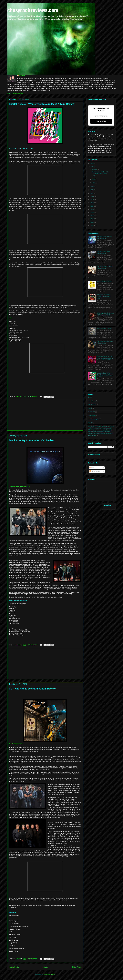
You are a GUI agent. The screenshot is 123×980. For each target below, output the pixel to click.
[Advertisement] (45, 415)
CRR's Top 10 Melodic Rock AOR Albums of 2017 (105, 314)
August (95, 169)
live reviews (92, 401)
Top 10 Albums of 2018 (104, 281)
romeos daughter (94, 419)
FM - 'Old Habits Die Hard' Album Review (32, 689)
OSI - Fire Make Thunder (105, 328)
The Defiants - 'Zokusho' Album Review (105, 237)
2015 (92, 213)
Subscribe (101, 121)
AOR (90, 397)
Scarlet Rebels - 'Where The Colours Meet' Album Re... (100, 174)
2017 (92, 206)
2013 (92, 219)
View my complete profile (15, 93)
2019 (92, 200)
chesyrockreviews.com (33, 10)
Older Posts (77, 967)
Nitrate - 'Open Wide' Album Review (104, 252)
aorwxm (22, 76)
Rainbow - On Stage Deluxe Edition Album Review (104, 297)
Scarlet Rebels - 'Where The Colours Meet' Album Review (42, 104)
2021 (92, 193)
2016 (92, 209)
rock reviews (92, 416)
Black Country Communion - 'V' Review (32, 440)
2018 (92, 203)
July (94, 180)
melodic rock (92, 405)
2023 (92, 187)
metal (90, 408)
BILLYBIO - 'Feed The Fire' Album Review (105, 267)
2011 (92, 226)
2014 (92, 216)
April (94, 183)
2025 (92, 163)
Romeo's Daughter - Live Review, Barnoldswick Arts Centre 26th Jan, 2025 (105, 358)
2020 (92, 197)
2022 (92, 190)
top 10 (90, 423)
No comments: (33, 397)
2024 (92, 167)
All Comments (95, 471)
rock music (92, 412)
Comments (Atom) (49, 974)
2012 (92, 222)
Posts (92, 468)
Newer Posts (14, 967)
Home (45, 967)
